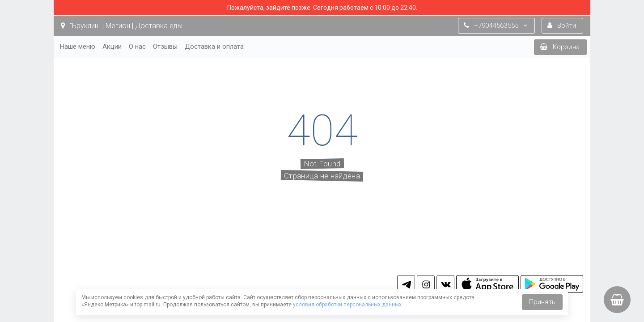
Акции (112, 47)
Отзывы (165, 47)
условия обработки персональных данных (347, 305)
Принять (542, 302)
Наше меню (78, 47)
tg (406, 284)
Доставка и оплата (214, 47)
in (426, 284)
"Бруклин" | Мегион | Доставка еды (122, 26)
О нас (137, 47)
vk (445, 284)
